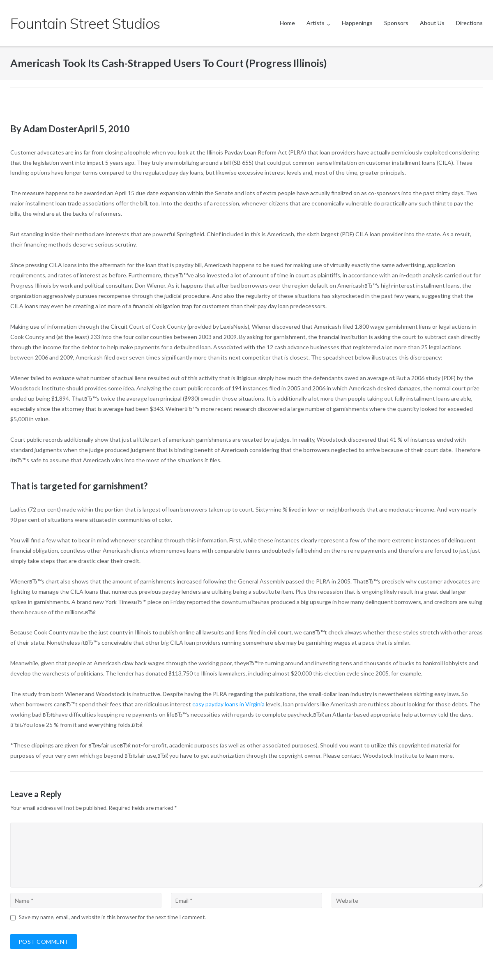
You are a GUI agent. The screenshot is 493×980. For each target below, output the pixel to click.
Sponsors (396, 23)
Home (287, 23)
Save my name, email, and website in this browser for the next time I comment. (112, 917)
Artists (316, 23)
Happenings (357, 23)
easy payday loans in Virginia (228, 704)
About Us (432, 23)
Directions (469, 23)
